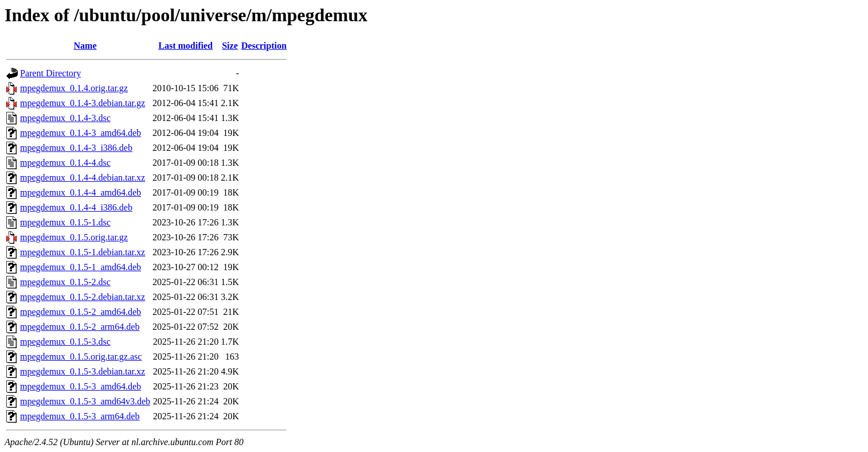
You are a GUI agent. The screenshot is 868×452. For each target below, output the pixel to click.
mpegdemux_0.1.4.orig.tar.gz (74, 88)
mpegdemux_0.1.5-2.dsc (65, 282)
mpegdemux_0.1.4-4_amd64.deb (81, 192)
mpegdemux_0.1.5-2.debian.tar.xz (83, 297)
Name (85, 46)
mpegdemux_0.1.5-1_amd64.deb (81, 267)
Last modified (185, 46)
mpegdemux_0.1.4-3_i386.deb (76, 148)
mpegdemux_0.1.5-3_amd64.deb (81, 386)
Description (264, 46)
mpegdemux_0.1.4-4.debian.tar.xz (83, 178)
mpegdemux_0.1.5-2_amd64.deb (81, 312)
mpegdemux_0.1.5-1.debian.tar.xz (83, 252)
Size (230, 46)
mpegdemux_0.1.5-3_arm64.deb (80, 416)
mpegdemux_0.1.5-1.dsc (65, 222)
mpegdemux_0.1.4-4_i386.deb (76, 207)
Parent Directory (50, 73)
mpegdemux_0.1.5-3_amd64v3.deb (85, 401)
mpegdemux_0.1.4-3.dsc (65, 118)
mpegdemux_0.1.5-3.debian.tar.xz (83, 371)
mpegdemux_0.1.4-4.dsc (65, 163)
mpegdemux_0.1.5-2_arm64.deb (80, 327)
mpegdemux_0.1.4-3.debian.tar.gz (83, 103)
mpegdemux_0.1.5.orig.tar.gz (74, 237)
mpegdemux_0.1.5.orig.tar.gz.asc (81, 356)
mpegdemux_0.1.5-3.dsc (65, 342)
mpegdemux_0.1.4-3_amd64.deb (81, 133)
